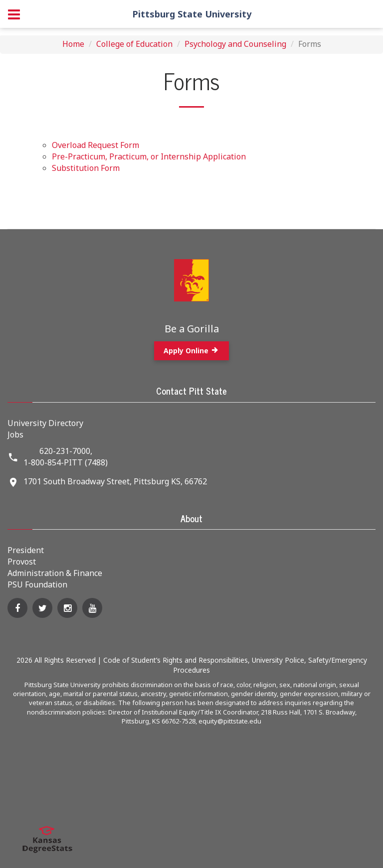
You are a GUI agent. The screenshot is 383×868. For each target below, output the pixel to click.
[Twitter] (42, 608)
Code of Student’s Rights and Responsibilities (176, 660)
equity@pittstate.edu (230, 721)
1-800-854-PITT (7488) (66, 462)
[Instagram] (67, 608)
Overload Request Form (96, 145)
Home (73, 44)
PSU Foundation (37, 584)
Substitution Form (86, 168)
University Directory (45, 423)
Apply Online (191, 350)
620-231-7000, (66, 451)
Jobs (15, 434)
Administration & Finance (55, 573)
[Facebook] (17, 608)
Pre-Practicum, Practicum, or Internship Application (149, 156)
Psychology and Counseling (235, 44)
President (26, 550)
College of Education (134, 44)
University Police (278, 660)
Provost (22, 562)
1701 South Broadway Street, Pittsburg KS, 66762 (115, 481)
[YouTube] (92, 608)
